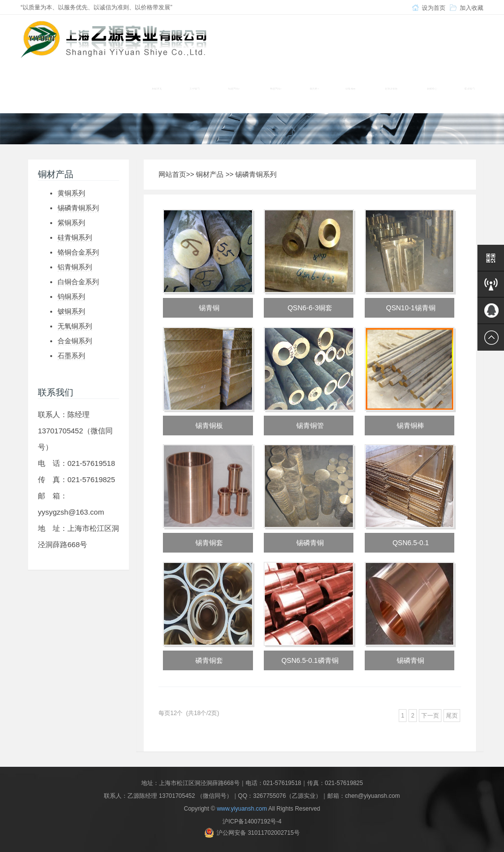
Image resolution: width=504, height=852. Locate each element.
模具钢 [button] (314, 89)
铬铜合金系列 (78, 252)
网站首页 (157, 89)
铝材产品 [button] (276, 89)
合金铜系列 (75, 341)
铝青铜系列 (75, 267)
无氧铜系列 (75, 326)
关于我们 (194, 89)
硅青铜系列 (75, 237)
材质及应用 (391, 89)
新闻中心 (432, 89)
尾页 (452, 716)
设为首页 (434, 8)
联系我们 (470, 89)
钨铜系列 (71, 296)
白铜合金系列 (78, 282)
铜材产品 (210, 174)
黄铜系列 (71, 193)
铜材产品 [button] (234, 89)
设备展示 (350, 89)
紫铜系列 (71, 223)
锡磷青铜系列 (78, 208)
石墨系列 (71, 356)
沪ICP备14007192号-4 (252, 821)
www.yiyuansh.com (242, 809)
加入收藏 (472, 8)
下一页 (430, 716)
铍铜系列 (71, 311)
